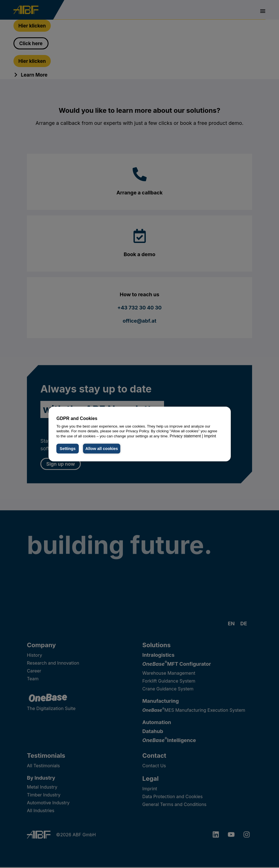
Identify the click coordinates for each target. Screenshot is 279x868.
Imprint (210, 436)
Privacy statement (185, 436)
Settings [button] (68, 449)
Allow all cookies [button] (102, 449)
